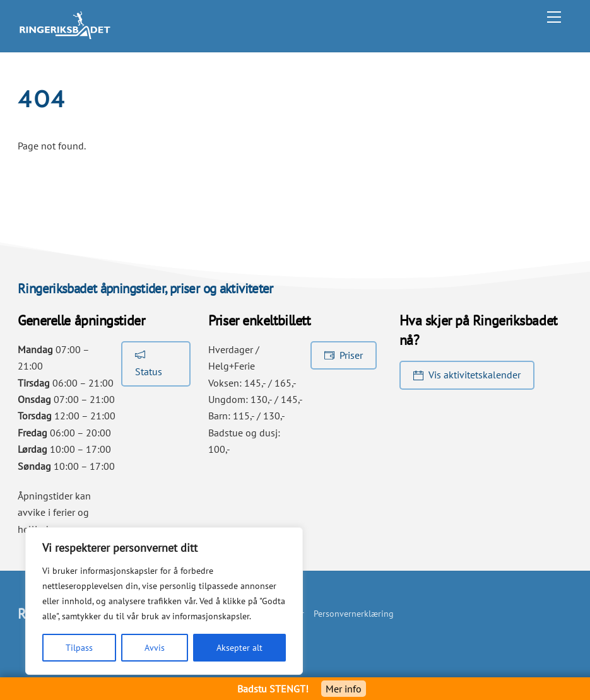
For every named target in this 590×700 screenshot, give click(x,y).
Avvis (155, 648)
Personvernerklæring (354, 613)
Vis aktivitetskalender (467, 375)
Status (149, 363)
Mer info (344, 689)
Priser (344, 354)
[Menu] (554, 17)
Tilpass (79, 648)
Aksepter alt (239, 648)
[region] (164, 601)
